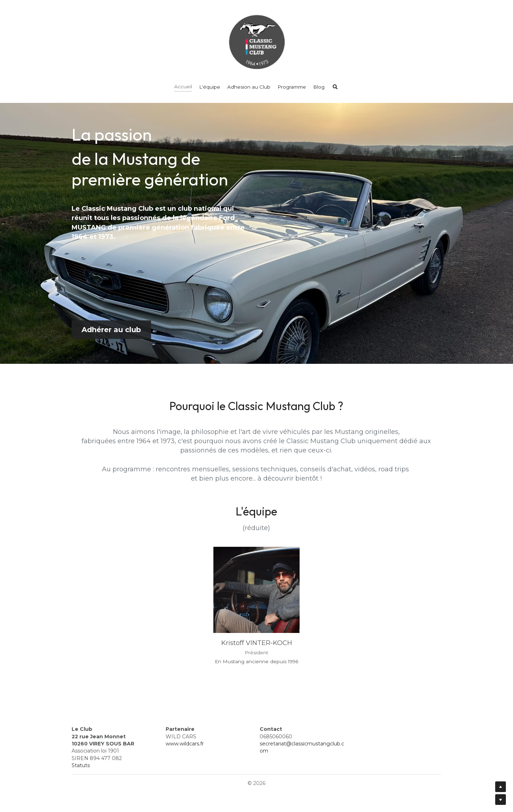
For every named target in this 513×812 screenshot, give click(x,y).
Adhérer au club (111, 330)
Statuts (81, 765)
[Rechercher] (335, 87)
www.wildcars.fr (185, 744)
